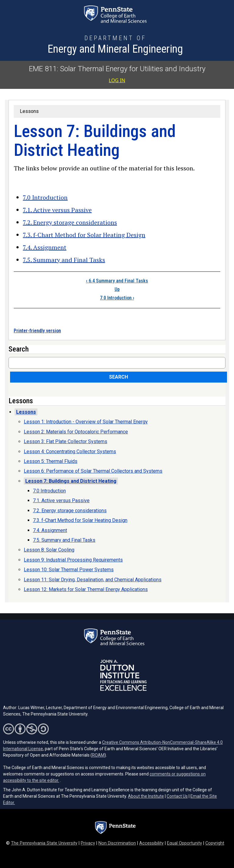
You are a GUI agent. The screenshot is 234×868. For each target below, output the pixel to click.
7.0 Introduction (45, 197)
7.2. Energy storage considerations (70, 222)
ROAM (98, 755)
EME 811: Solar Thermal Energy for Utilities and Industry (117, 69)
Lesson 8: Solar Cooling (49, 550)
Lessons (29, 111)
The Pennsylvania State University (44, 843)
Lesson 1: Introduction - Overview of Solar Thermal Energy (86, 422)
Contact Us (177, 796)
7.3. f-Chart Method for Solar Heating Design (84, 235)
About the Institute (146, 796)
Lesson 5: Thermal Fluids (51, 461)
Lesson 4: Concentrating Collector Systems (70, 452)
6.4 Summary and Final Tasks (117, 281)
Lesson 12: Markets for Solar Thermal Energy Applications (86, 589)
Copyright (215, 843)
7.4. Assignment (45, 247)
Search (119, 377)
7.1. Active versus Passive (57, 210)
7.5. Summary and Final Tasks (64, 260)
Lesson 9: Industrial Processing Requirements (73, 560)
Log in (117, 80)
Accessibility (151, 843)
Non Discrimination (117, 843)
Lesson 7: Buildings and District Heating (71, 481)
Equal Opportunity (184, 843)
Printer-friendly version (37, 331)
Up (117, 289)
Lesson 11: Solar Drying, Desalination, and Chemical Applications (93, 580)
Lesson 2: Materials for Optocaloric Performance (76, 432)
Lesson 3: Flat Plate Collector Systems (66, 441)
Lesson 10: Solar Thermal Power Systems (69, 570)
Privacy (88, 843)
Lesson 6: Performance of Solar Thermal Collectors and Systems (93, 471)
